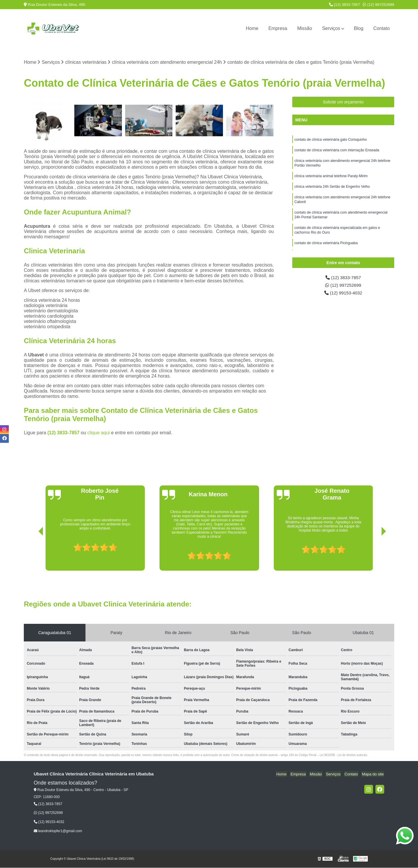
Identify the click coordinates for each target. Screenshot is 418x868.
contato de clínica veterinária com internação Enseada (337, 151)
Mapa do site (373, 774)
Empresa (278, 28)
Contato (382, 28)
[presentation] (33, 554)
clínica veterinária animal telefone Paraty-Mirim (331, 179)
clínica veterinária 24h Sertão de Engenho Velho (332, 190)
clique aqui (99, 433)
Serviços (331, 28)
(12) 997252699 (378, 5)
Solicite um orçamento (343, 102)
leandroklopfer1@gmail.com (58, 831)
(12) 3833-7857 (345, 5)
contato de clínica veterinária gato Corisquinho (331, 140)
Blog (359, 28)
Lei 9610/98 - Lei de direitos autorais (343, 755)
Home (252, 28)
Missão (305, 28)
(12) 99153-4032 (343, 295)
